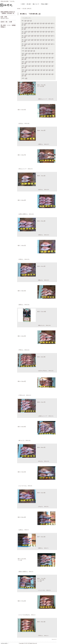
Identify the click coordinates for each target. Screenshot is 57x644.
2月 (28, 21)
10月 (32, 23)
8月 (38, 23)
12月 (26, 23)
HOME (19, 9)
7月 (41, 23)
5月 (46, 23)
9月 (35, 23)
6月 (43, 23)
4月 (40, 14)
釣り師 (29, 4)
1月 (31, 21)
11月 (29, 23)
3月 (25, 21)
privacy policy (4, 643)
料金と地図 (44, 4)
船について (36, 4)
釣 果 (23, 4)
